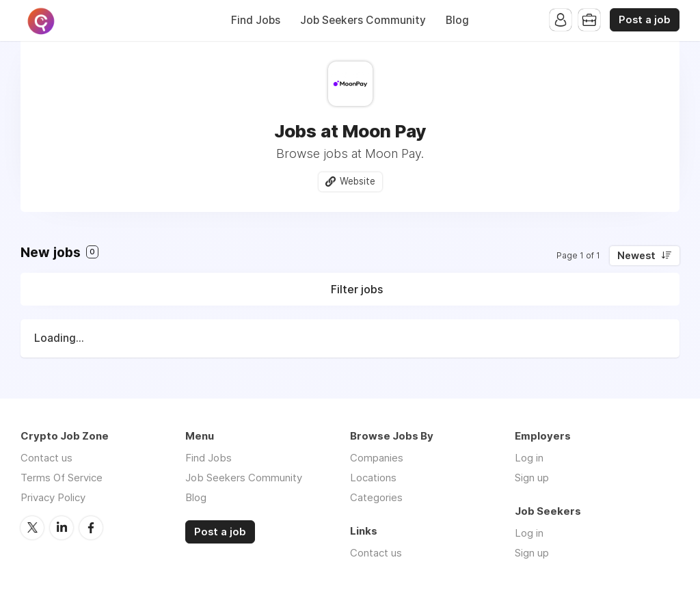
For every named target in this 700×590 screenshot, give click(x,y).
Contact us (46, 458)
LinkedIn (62, 528)
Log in (529, 458)
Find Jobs (256, 20)
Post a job (645, 20)
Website (358, 181)
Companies (377, 458)
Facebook (91, 528)
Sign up (532, 478)
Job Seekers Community (363, 20)
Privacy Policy (53, 497)
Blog (457, 20)
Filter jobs (357, 289)
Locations (373, 478)
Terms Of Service (62, 478)
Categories (376, 497)
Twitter (32, 528)
